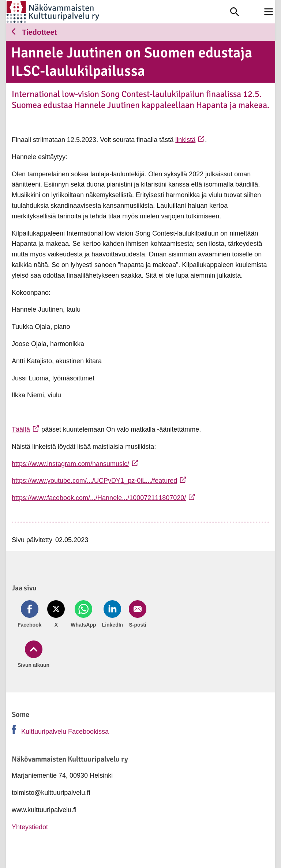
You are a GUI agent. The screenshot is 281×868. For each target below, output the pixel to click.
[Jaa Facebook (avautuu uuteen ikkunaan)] (30, 615)
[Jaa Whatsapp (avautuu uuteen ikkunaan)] (80, 615)
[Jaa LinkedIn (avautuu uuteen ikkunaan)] (106, 615)
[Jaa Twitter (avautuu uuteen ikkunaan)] (54, 615)
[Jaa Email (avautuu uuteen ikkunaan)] (130, 615)
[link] (118, 12)
